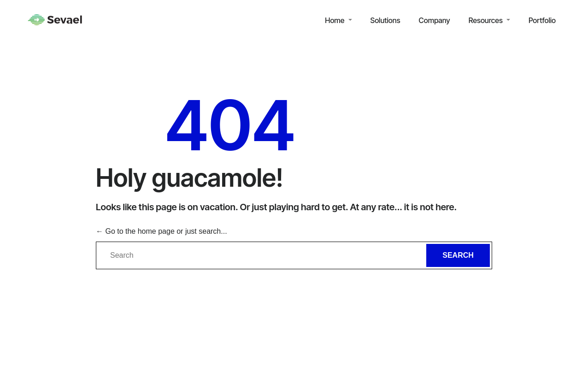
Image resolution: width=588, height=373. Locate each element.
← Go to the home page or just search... (162, 231)
